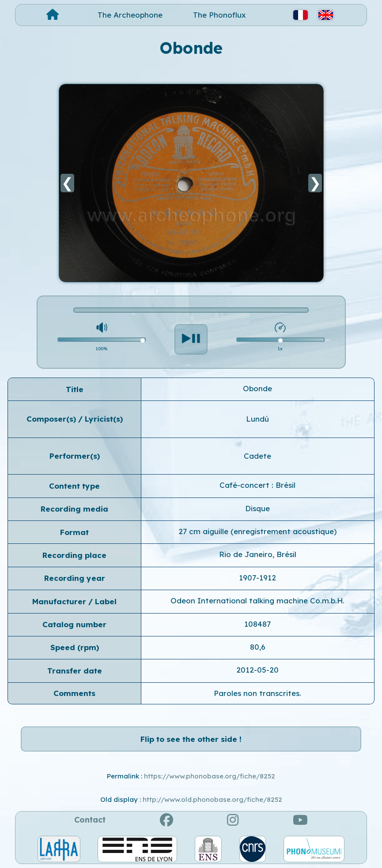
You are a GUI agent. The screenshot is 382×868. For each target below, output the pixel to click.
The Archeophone (130, 15)
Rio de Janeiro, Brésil (258, 554)
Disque (257, 508)
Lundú (257, 419)
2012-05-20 (257, 670)
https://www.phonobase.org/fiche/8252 (210, 776)
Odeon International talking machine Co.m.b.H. (257, 600)
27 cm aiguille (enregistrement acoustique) (257, 531)
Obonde (257, 388)
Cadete (257, 456)
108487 (257, 624)
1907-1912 (257, 578)
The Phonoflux (219, 15)
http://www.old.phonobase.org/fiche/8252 (212, 799)
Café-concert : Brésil (257, 485)
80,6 (258, 647)
